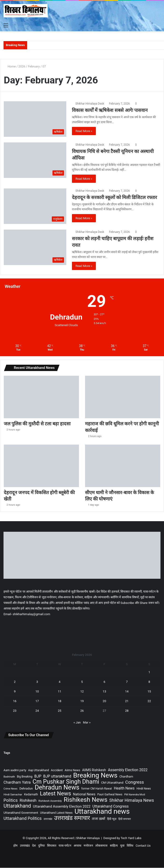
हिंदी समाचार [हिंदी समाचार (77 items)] (125, 819)
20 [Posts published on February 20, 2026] (104, 701)
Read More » (84, 131)
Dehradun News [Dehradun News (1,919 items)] (57, 788)
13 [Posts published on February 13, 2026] (104, 692)
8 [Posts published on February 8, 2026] (149, 682)
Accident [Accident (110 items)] (57, 770)
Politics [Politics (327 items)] (11, 800)
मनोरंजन (88, 846)
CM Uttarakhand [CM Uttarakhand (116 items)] (112, 783)
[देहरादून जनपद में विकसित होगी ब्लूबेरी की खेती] (41, 466)
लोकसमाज (101, 846)
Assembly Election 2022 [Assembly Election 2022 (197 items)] (128, 770)
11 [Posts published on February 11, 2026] (60, 692)
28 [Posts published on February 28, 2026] (127, 711)
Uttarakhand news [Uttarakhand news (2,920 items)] (102, 812)
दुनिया (41, 846)
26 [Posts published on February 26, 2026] (82, 711)
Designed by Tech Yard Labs (122, 838)
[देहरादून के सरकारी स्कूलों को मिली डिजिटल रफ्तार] (35, 206)
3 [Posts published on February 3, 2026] (37, 682)
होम (15, 846)
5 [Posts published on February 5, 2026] (82, 682)
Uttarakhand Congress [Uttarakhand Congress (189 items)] (111, 807)
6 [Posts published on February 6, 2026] (104, 682)
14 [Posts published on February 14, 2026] (127, 692)
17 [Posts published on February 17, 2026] (37, 701)
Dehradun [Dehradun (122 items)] (26, 789)
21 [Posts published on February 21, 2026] (127, 701)
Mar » (87, 723)
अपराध (77, 846)
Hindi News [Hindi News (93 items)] (144, 789)
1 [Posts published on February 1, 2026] (149, 672)
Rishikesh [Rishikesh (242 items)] (28, 801)
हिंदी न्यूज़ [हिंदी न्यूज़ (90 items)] (112, 819)
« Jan (77, 723)
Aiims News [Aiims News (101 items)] (72, 770)
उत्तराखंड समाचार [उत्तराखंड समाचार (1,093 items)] (72, 818)
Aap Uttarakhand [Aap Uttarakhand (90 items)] (39, 770)
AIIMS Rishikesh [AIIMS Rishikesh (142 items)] (94, 770)
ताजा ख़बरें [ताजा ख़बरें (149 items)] (99, 819)
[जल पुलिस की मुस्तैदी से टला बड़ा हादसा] (41, 397)
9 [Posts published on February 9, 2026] (15, 692)
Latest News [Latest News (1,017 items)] (55, 794)
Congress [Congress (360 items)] (135, 783)
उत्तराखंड (25, 846)
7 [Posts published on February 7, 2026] (127, 682)
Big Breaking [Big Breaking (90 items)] (25, 777)
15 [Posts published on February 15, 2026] (149, 692)
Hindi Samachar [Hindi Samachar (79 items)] (13, 795)
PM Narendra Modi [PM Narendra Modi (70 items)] (135, 795)
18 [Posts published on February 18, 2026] (60, 701)
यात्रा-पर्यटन (65, 846)
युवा (122, 846)
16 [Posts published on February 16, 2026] (15, 701)
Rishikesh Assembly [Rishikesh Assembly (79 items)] (50, 801)
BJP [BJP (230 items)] (38, 776)
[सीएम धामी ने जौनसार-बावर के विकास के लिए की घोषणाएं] (123, 466)
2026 (22, 66)
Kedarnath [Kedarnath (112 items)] (31, 795)
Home (10, 66)
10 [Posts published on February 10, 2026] (37, 692)
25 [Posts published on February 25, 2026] (60, 711)
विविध (130, 846)
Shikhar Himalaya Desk (90, 104)
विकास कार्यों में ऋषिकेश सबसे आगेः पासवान (110, 110)
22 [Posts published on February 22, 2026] (149, 701)
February (34, 66)
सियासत (52, 846)
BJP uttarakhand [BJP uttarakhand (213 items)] (57, 776)
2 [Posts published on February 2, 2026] (15, 682)
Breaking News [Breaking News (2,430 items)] (95, 776)
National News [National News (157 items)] (84, 794)
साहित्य (114, 846)
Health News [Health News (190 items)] (124, 789)
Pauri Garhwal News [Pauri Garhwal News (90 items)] (110, 795)
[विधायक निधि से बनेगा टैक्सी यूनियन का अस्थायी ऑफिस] (35, 160)
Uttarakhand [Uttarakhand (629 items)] (17, 806)
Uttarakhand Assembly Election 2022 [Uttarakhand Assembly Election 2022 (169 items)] (62, 807)
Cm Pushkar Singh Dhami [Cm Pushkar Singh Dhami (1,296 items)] (66, 782)
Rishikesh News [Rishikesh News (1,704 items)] (86, 800)
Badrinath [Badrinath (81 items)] (9, 777)
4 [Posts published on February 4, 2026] (60, 682)
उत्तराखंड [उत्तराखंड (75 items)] (48, 819)
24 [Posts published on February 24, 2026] (37, 711)
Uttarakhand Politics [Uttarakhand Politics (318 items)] (23, 819)
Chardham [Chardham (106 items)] (126, 777)
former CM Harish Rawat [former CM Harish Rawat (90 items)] (97, 789)
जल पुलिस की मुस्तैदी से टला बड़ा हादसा (38, 424)
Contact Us (143, 846)
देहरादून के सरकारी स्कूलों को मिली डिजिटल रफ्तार (114, 197)
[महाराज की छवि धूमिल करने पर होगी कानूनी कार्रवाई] (123, 397)
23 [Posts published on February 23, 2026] (15, 711)
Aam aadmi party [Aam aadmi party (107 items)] (15, 770)
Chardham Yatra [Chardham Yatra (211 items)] (17, 783)
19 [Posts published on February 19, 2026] (82, 701)
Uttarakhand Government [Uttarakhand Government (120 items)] (21, 813)
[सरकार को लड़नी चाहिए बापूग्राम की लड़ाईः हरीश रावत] (35, 247)
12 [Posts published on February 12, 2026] (82, 692)
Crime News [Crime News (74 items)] (10, 789)
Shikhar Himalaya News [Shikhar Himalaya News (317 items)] (132, 800)
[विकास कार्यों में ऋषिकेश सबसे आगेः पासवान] (35, 119)
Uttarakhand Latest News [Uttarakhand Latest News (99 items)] (56, 813)
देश (34, 846)
